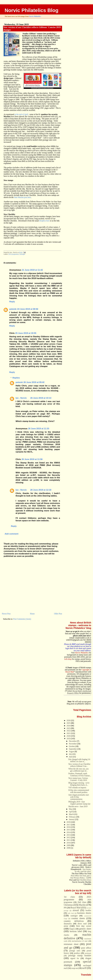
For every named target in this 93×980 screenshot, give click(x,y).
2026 (69, 720)
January (72, 819)
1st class (69, 897)
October (72, 746)
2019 (69, 739)
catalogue (22, 254)
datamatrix (68, 924)
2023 (69, 728)
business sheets (84, 913)
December (73, 741)
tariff (84, 968)
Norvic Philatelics (35, 16)
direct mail (82, 924)
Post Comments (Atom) (22, 619)
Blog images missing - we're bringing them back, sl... (79, 784)
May (71, 809)
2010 (69, 843)
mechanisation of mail (80, 941)
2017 (69, 825)
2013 (69, 835)
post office (86, 948)
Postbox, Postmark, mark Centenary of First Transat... (80, 775)
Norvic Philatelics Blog (32, 10)
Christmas (68, 905)
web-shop (68, 659)
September (73, 749)
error (66, 926)
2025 (69, 723)
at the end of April (21, 114)
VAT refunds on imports (77, 788)
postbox (77, 953)
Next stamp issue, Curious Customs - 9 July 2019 (78, 779)
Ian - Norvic (21, 398)
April (71, 812)
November (73, 744)
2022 (69, 731)
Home (32, 614)
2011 (69, 840)
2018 (69, 822)
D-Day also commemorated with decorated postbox (79, 791)
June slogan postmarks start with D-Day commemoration (79, 797)
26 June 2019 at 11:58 (32, 459)
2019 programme (13, 254)
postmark (88, 953)
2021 (69, 733)
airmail (76, 910)
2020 (69, 736)
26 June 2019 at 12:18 (41, 490)
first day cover (84, 926)
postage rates (75, 951)
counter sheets (78, 918)
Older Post (58, 614)
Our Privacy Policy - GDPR (81, 878)
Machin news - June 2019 (78, 806)
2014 (69, 832)
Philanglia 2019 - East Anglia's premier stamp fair (79, 803)
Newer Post (6, 614)
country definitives (74, 921)
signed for (75, 958)
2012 (69, 837)
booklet (88, 910)
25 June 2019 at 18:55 (26, 333)
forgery (72, 929)
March (72, 814)
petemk (13, 309)
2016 (69, 827)
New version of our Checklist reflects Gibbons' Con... (79, 765)
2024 (69, 726)
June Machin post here (22, 197)
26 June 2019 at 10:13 (41, 398)
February (72, 817)
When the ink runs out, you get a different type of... (78, 770)
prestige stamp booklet (80, 955)
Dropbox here (45, 221)
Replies (16, 378)
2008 (69, 848)
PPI (65, 908)
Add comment (12, 534)
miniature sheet (71, 944)
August (72, 752)
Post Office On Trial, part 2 (81, 876)
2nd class (82, 902)
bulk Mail (71, 913)
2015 (69, 830)
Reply (12, 302)
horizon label (76, 931)
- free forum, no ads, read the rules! (81, 870)
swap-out (75, 968)
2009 (69, 845)
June (71, 757)
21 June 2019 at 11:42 (32, 270)
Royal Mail (76, 908)
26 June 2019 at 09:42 (34, 382)
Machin (82, 905)
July (71, 754)
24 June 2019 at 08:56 (28, 309)
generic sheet (85, 929)
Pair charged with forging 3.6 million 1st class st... (79, 760)
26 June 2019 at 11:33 (39, 429)
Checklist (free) (80, 880)
